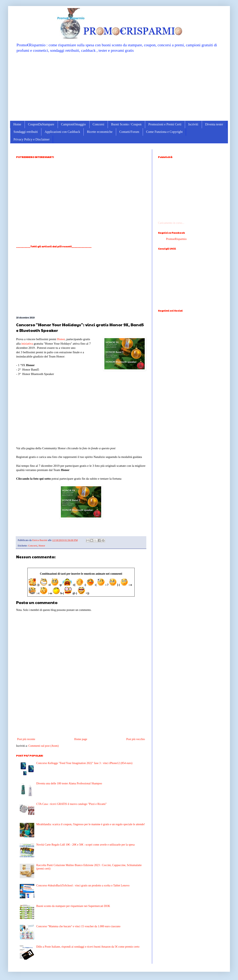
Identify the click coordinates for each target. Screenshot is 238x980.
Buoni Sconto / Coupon (126, 124)
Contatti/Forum (129, 132)
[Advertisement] (119, 87)
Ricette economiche (100, 132)
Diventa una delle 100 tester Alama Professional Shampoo (69, 783)
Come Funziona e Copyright (164, 132)
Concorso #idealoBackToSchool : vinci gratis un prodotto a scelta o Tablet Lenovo (83, 886)
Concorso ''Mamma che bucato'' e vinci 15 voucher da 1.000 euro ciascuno (78, 926)
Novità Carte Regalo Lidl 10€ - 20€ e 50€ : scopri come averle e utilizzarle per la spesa (85, 845)
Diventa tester (214, 124)
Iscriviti (193, 124)
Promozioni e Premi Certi (165, 124)
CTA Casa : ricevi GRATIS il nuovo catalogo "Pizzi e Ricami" (71, 804)
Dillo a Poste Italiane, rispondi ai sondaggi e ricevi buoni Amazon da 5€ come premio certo (88, 947)
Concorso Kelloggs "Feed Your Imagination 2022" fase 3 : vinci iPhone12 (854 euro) (84, 763)
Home (17, 124)
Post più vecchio (136, 739)
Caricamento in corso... (171, 223)
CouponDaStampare (41, 124)
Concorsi (99, 124)
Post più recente (26, 739)
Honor (61, 339)
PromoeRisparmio (176, 239)
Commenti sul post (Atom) (44, 746)
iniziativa (27, 343)
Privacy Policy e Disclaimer (32, 139)
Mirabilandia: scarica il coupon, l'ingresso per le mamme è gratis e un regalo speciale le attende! (91, 824)
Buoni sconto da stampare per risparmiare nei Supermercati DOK (73, 906)
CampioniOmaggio (73, 124)
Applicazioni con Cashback (62, 132)
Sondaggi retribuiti (26, 132)
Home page (81, 739)
